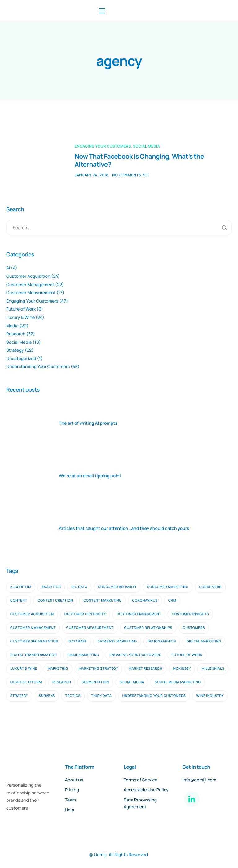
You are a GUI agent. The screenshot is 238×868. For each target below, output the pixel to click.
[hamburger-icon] (102, 11)
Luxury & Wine (20, 318)
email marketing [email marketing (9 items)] (83, 655)
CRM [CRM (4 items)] (172, 601)
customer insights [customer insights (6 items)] (190, 614)
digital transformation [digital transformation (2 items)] (33, 655)
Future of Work (21, 309)
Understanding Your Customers (38, 367)
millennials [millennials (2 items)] (213, 669)
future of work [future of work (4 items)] (187, 655)
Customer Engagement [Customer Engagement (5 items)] (139, 614)
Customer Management (30, 285)
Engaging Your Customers (103, 146)
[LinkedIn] (192, 799)
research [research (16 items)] (62, 682)
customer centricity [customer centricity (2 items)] (85, 614)
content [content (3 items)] (19, 601)
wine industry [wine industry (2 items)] (210, 696)
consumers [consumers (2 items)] (210, 587)
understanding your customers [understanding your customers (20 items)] (154, 696)
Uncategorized (21, 359)
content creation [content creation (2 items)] (55, 601)
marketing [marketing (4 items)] (58, 669)
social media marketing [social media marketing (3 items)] (178, 682)
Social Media (146, 146)
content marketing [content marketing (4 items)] (102, 601)
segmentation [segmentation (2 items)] (95, 682)
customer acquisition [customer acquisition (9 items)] (32, 614)
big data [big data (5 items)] (79, 587)
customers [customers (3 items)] (194, 628)
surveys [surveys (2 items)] (47, 696)
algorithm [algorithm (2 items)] (21, 587)
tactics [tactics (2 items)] (73, 696)
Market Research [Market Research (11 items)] (145, 669)
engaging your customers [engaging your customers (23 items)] (136, 655)
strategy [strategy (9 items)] (19, 696)
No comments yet (131, 175)
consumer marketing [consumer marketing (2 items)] (168, 587)
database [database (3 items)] (78, 641)
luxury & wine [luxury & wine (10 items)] (24, 669)
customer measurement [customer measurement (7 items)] (90, 628)
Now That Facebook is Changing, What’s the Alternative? (140, 161)
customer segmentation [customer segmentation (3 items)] (34, 641)
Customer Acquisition (28, 276)
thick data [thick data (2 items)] (101, 696)
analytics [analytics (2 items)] (51, 587)
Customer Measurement (31, 293)
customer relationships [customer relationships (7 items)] (148, 628)
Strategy (15, 350)
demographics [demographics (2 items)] (162, 641)
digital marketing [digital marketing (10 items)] (204, 641)
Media (12, 326)
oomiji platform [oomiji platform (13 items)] (26, 682)
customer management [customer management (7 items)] (33, 628)
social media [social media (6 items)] (132, 682)
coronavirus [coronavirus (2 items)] (145, 601)
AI (8, 268)
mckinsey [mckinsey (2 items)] (182, 669)
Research (16, 334)
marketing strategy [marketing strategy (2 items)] (98, 669)
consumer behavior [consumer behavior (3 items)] (117, 587)
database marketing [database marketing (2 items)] (117, 641)
